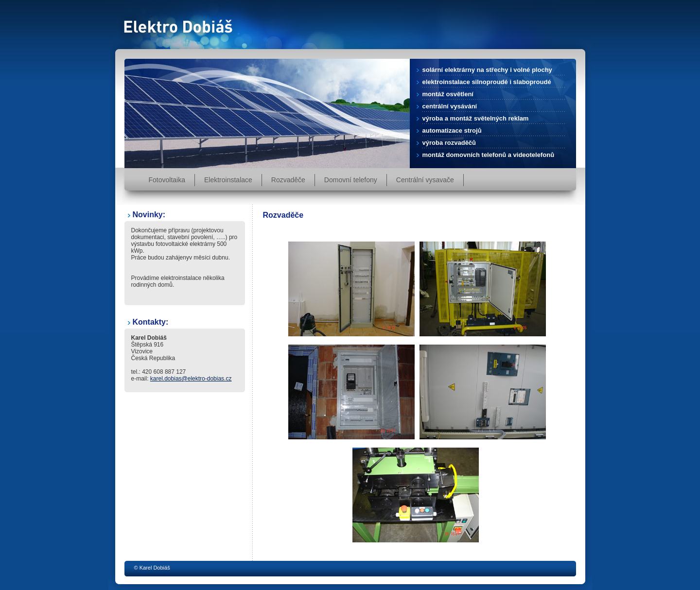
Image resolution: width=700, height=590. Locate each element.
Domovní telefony (351, 180)
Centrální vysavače (425, 180)
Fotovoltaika (167, 180)
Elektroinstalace (228, 180)
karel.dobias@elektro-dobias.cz (191, 379)
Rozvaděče (288, 180)
